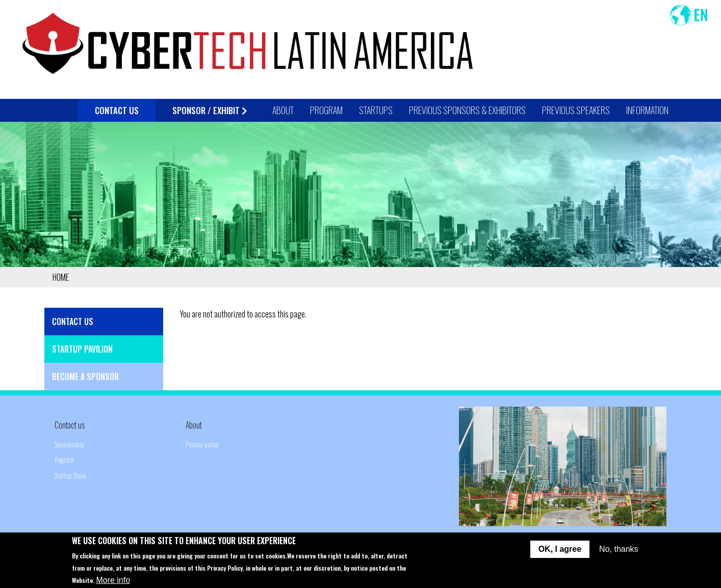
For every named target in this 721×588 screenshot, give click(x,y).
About (194, 425)
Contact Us (117, 110)
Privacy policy (202, 444)
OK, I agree (560, 554)
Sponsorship (69, 444)
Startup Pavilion (82, 349)
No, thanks (619, 554)
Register (65, 459)
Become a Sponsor (85, 377)
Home (61, 277)
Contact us (70, 425)
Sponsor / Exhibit (210, 110)
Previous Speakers (576, 110)
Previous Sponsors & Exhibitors (467, 110)
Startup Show (70, 475)
